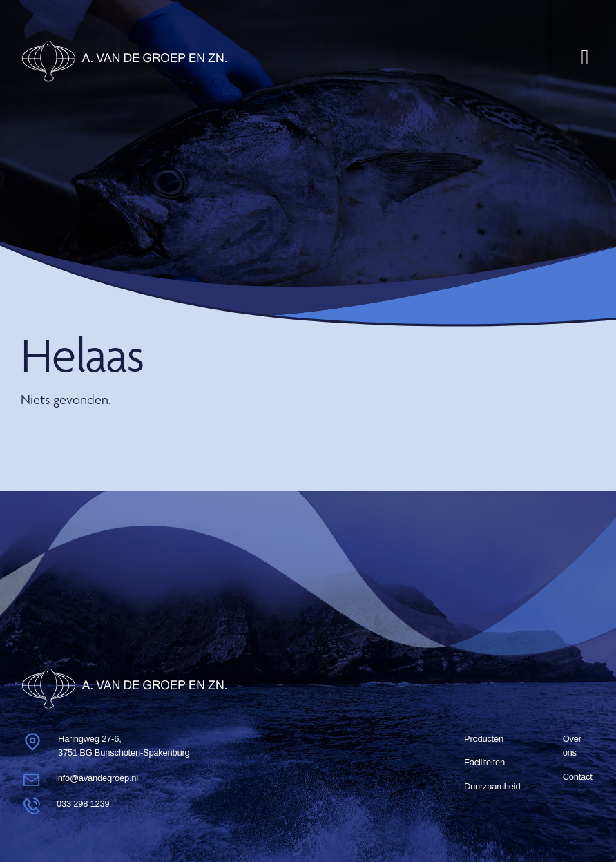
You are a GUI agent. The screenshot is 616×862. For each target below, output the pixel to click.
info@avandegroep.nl (97, 778)
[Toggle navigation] (585, 57)
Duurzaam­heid (492, 786)
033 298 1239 (83, 804)
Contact (578, 777)
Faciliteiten (484, 762)
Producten (484, 739)
